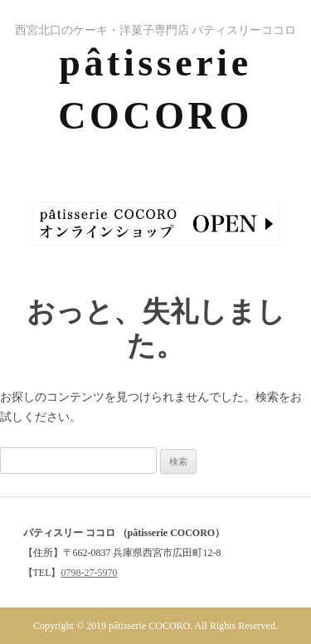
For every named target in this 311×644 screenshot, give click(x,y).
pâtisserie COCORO (155, 89)
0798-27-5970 (90, 573)
